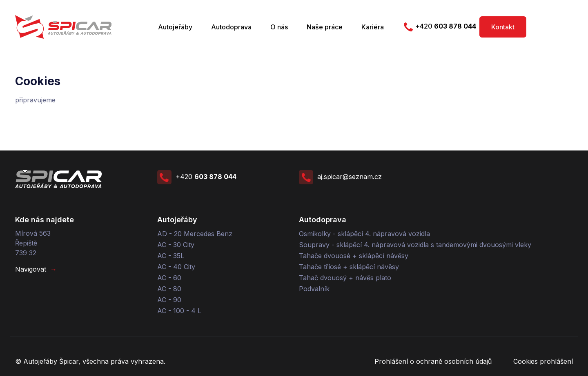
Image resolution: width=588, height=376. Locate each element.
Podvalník (314, 289)
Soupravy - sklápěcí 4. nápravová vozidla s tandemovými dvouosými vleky (415, 245)
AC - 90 (169, 300)
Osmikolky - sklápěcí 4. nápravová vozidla (364, 234)
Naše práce (325, 27)
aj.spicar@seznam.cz (340, 177)
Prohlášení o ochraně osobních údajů (433, 361)
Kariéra (373, 27)
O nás (279, 27)
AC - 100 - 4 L (179, 311)
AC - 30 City (176, 245)
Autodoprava (231, 27)
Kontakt (503, 27)
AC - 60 (169, 278)
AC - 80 (169, 289)
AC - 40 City (176, 267)
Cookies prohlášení (543, 361)
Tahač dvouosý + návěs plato (345, 278)
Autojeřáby (175, 27)
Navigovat (36, 269)
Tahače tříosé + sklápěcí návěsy (349, 267)
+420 (439, 27)
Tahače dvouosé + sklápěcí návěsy (354, 256)
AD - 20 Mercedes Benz (195, 234)
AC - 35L (171, 256)
